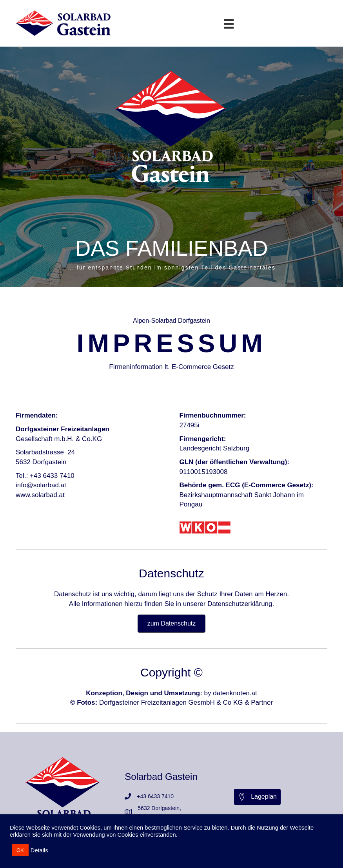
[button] (257, 797)
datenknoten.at (235, 693)
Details (39, 850)
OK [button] (20, 850)
